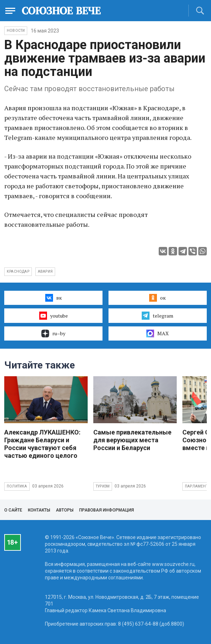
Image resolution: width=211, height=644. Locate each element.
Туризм (103, 486)
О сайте (13, 510)
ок (157, 298)
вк (54, 298)
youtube (54, 315)
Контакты (39, 510)
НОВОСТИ (16, 31)
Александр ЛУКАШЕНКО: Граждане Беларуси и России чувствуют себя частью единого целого (42, 444)
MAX (157, 333)
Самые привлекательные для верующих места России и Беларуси (132, 440)
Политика (17, 486)
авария (45, 271)
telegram (157, 315)
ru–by (53, 333)
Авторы (65, 510)
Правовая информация (107, 510)
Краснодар (18, 271)
